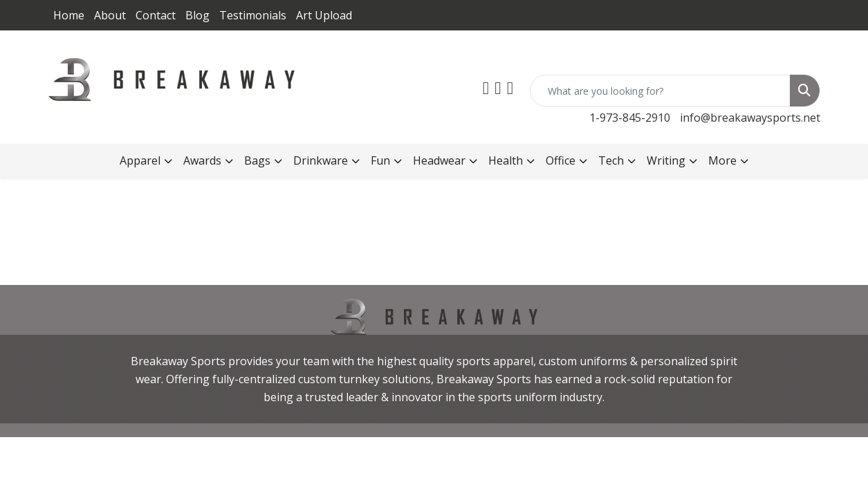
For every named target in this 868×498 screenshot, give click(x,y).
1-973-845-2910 (630, 118)
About (110, 15)
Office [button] (561, 160)
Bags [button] (257, 160)
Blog (197, 15)
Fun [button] (380, 160)
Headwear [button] (439, 160)
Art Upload (324, 15)
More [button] (722, 160)
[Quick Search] (660, 91)
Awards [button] (202, 160)
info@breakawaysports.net (750, 118)
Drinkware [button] (321, 160)
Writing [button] (666, 160)
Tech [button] (611, 160)
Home (69, 15)
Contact (156, 15)
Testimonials (253, 15)
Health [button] (506, 160)
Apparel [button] (140, 160)
